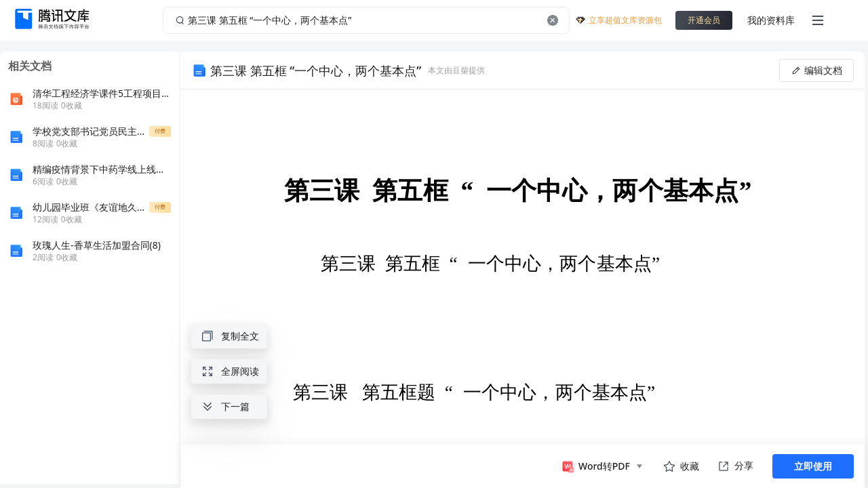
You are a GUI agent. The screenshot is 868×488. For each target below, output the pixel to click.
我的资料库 (771, 20)
